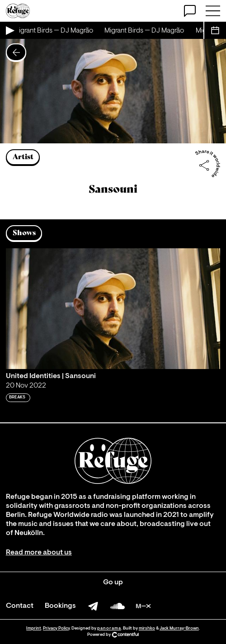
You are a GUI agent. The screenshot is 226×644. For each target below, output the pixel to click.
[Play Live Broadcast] (9, 30)
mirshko (147, 628)
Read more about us (39, 553)
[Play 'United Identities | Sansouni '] (113, 309)
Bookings (60, 606)
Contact (20, 606)
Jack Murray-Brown (179, 628)
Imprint (34, 628)
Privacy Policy (56, 628)
